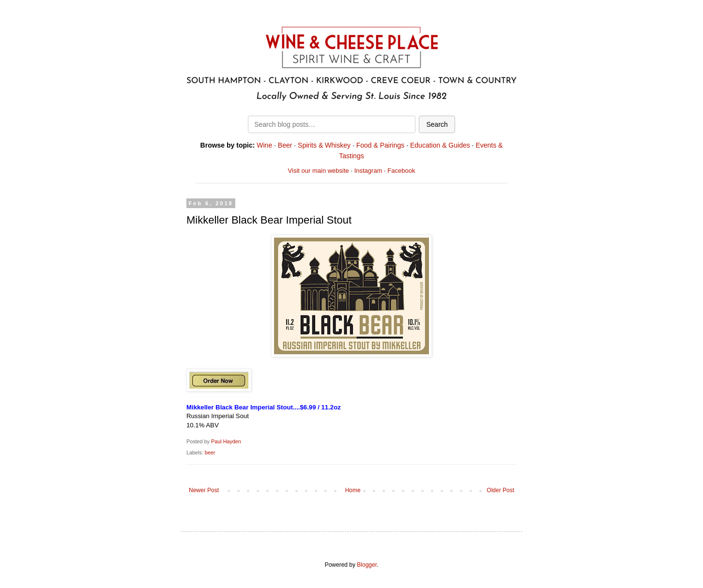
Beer (285, 145)
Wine (264, 145)
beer (210, 452)
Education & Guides (440, 145)
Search (437, 124)
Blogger (367, 565)
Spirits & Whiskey (324, 145)
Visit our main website (319, 171)
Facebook (401, 171)
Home (353, 490)
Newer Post (204, 490)
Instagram (368, 171)
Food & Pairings (381, 145)
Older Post (500, 490)
